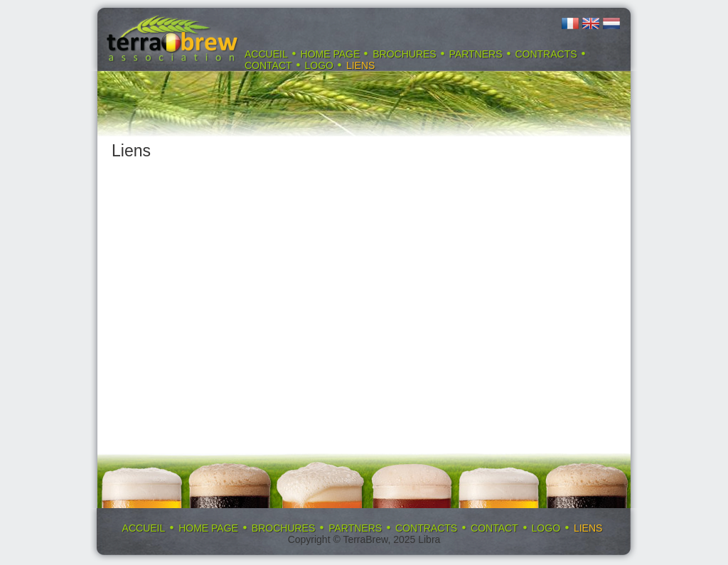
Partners (476, 54)
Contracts (546, 54)
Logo (319, 65)
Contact (268, 65)
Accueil (266, 54)
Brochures (404, 54)
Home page (331, 54)
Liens (360, 65)
